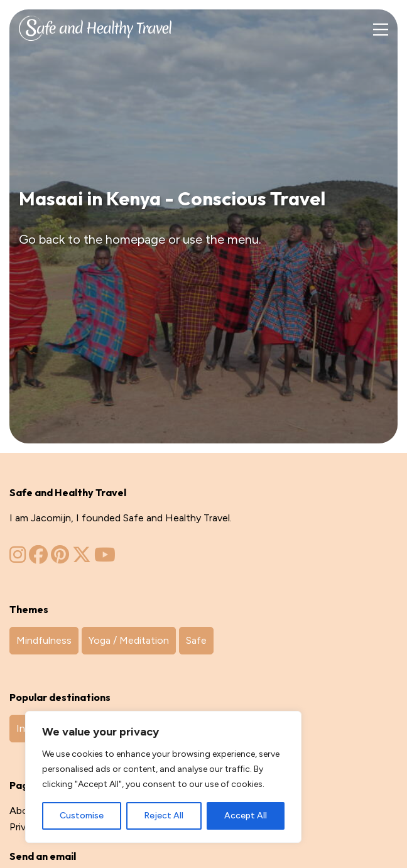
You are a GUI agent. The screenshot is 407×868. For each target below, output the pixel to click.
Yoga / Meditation (129, 640)
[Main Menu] (380, 30)
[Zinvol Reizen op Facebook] (38, 558)
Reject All (164, 816)
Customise (82, 816)
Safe (196, 640)
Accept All (246, 816)
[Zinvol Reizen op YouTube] (105, 558)
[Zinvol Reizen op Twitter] (82, 558)
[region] (163, 777)
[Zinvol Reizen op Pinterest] (60, 558)
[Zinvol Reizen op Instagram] (18, 558)
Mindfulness (44, 640)
